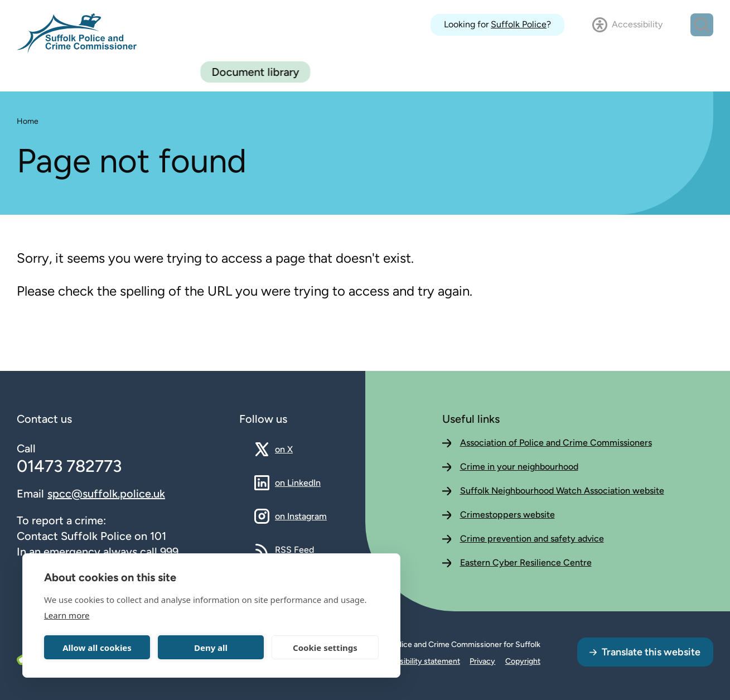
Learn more (67, 615)
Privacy (482, 661)
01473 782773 (69, 466)
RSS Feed (294, 549)
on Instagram (301, 516)
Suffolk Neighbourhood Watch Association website (562, 491)
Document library (658, 72)
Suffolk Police (519, 24)
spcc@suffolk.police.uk (106, 494)
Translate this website (651, 652)
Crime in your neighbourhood (519, 467)
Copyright (523, 661)
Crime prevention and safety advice (532, 539)
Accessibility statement (419, 661)
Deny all (211, 648)
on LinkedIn (298, 482)
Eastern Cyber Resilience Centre (526, 563)
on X (294, 449)
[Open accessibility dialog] (627, 25)
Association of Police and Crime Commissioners (556, 443)
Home (28, 121)
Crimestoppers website (507, 515)
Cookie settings (325, 648)
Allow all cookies (97, 648)
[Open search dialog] (702, 25)
